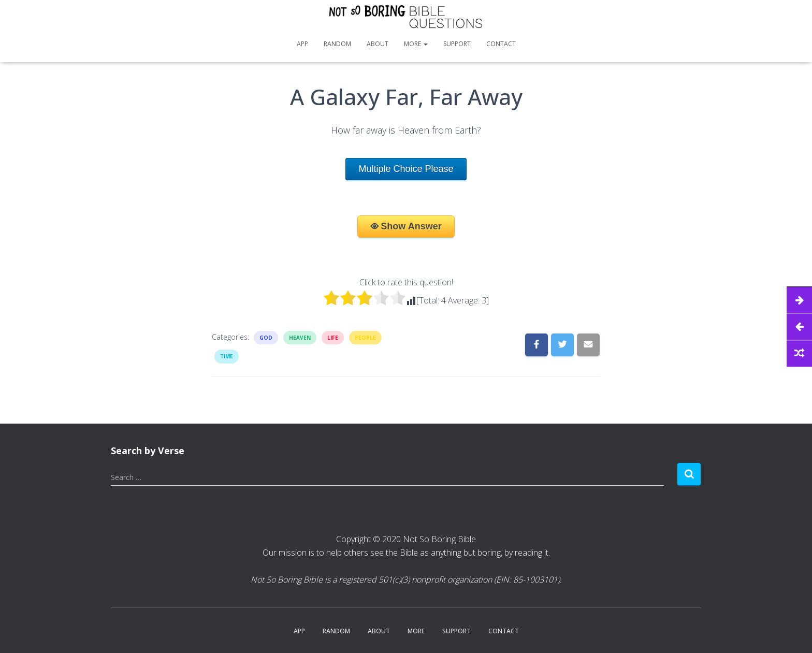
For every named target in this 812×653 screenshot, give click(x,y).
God (266, 338)
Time (227, 356)
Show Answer (411, 226)
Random (337, 44)
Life (333, 338)
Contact (501, 44)
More (416, 44)
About (378, 44)
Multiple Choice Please (406, 169)
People (365, 338)
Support (457, 44)
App (302, 44)
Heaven (300, 338)
